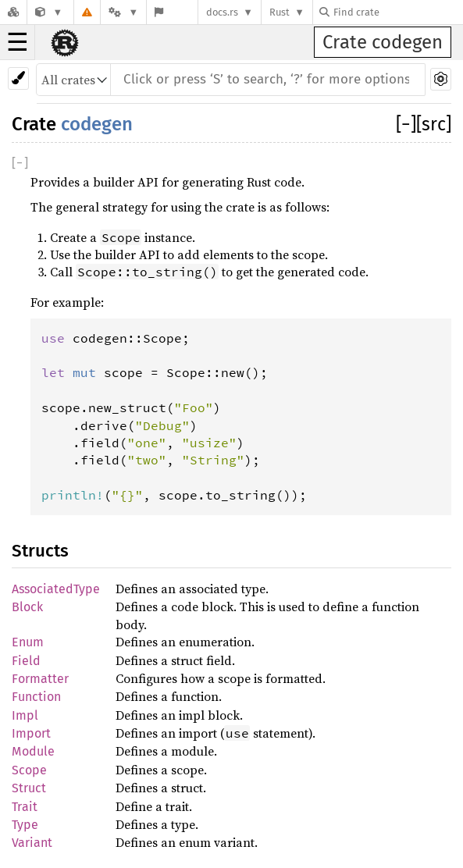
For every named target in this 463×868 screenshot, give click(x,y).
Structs (40, 551)
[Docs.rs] (13, 12)
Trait (25, 807)
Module (33, 751)
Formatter (40, 679)
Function (36, 697)
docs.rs (222, 12)
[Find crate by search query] (397, 12)
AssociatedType (56, 589)
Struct (29, 788)
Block (27, 607)
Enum (28, 642)
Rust (280, 12)
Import (31, 733)
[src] (434, 124)
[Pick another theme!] (18, 78)
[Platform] (123, 12)
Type (25, 825)
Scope (29, 770)
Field (26, 661)
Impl (25, 715)
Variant (32, 843)
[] (406, 124)
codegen (97, 124)
